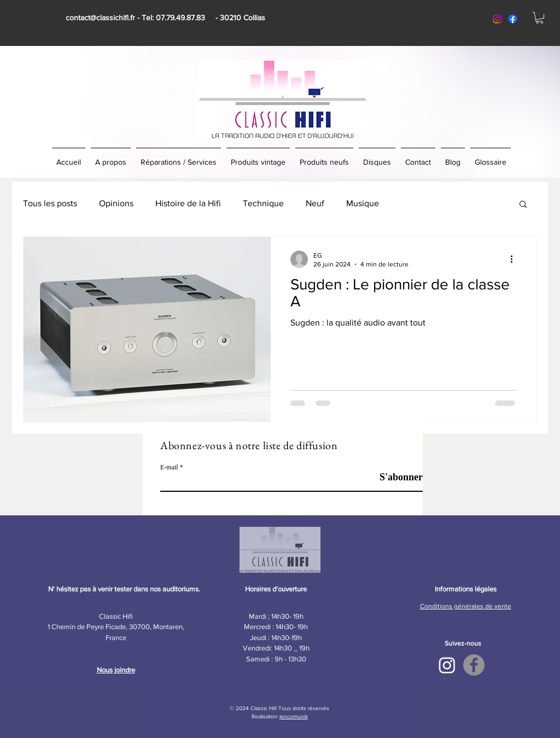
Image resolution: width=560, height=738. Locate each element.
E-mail (169, 467)
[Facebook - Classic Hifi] (474, 665)
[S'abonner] (395, 477)
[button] (539, 18)
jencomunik (294, 716)
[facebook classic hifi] (513, 19)
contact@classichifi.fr (100, 18)
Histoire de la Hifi (188, 203)
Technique (263, 203)
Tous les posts (50, 203)
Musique (363, 203)
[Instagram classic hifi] (497, 19)
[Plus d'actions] (515, 259)
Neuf (315, 203)
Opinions (116, 203)
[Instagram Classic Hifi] (447, 665)
